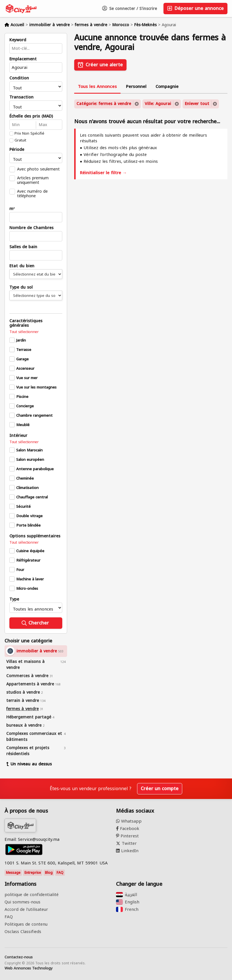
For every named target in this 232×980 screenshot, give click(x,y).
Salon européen (30, 460)
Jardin (21, 340)
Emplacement (23, 59)
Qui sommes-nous (22, 902)
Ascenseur (25, 369)
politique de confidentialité (32, 895)
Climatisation (27, 488)
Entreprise (33, 873)
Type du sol (21, 287)
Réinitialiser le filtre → (103, 173)
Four (20, 570)
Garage (22, 359)
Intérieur (18, 436)
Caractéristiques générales (26, 323)
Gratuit (20, 140)
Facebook (128, 829)
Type (14, 599)
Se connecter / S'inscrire (130, 9)
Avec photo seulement (38, 169)
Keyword (18, 40)
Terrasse (24, 350)
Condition (19, 78)
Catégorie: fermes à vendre (104, 104)
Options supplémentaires (35, 536)
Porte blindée (28, 525)
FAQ (60, 873)
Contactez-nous (19, 957)
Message (13, 873)
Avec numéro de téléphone (32, 194)
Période (17, 150)
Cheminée (25, 478)
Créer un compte (160, 789)
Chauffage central (32, 497)
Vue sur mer (27, 378)
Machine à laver (30, 579)
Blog (49, 873)
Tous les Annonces (97, 87)
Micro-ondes (27, 589)
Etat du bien (22, 266)
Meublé (23, 425)
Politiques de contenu (26, 924)
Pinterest (127, 836)
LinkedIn (127, 851)
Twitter (126, 843)
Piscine (22, 397)
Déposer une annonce (195, 8)
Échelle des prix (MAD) (31, 116)
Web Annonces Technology (29, 968)
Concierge (25, 406)
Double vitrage (29, 516)
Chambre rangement (34, 416)
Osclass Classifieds (23, 932)
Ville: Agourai (158, 104)
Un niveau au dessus (29, 764)
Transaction (21, 97)
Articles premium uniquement (33, 180)
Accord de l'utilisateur (26, 909)
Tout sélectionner (24, 332)
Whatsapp (129, 821)
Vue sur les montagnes (36, 387)
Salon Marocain (29, 450)
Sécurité (23, 507)
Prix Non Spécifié (29, 133)
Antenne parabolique (35, 469)
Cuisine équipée (30, 551)
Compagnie (167, 87)
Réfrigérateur (28, 560)
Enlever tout (197, 104)
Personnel (136, 87)
